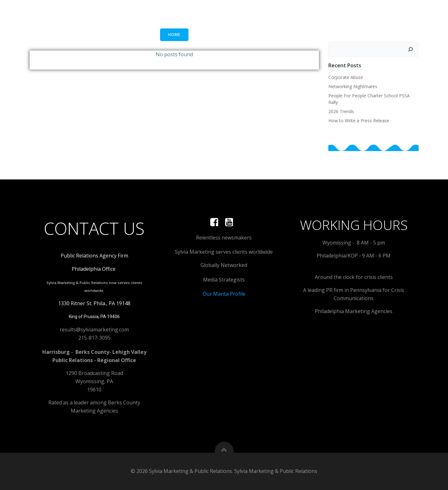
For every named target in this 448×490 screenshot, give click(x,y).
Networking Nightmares (353, 86)
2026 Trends (341, 111)
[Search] (411, 49)
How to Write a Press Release (359, 121)
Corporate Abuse (346, 77)
